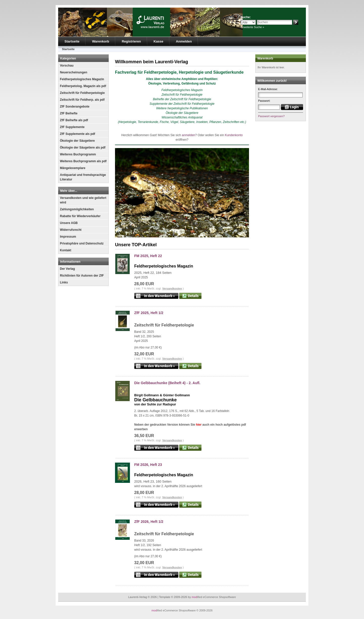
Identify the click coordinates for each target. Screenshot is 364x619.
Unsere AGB (69, 223)
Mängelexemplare (73, 168)
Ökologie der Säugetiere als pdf (83, 148)
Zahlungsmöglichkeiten (77, 209)
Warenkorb (100, 41)
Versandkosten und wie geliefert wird (83, 200)
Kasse (158, 41)
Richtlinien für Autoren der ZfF (82, 276)
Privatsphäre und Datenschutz (82, 243)
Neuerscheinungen (74, 72)
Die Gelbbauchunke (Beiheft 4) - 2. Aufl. (167, 383)
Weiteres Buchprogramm (78, 154)
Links (64, 282)
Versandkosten (172, 288)
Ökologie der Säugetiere (77, 141)
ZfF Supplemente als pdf (77, 134)
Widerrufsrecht (71, 230)
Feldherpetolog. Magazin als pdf (83, 86)
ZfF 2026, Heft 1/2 (149, 522)
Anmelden (184, 41)
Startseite (72, 41)
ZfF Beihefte (69, 113)
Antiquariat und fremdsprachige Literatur (83, 177)
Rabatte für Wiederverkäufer (80, 216)
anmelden (188, 135)
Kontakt (66, 250)
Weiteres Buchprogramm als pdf (83, 161)
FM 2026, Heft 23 (148, 465)
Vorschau (67, 66)
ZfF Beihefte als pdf (74, 120)
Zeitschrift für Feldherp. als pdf (82, 100)
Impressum (68, 237)
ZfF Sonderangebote (75, 107)
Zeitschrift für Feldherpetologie (82, 93)
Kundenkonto (234, 135)
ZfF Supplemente (72, 127)
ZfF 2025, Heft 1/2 (149, 313)
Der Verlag (67, 269)
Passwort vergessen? (271, 116)
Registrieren (131, 41)
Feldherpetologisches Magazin (82, 79)
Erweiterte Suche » (252, 27)
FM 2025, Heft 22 (148, 256)
